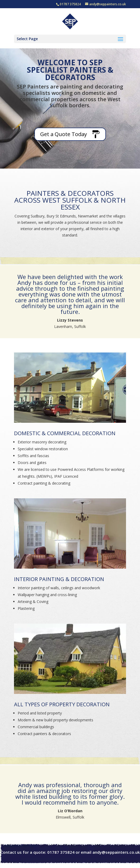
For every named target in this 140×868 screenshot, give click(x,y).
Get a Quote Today (64, 134)
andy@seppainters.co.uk (116, 852)
